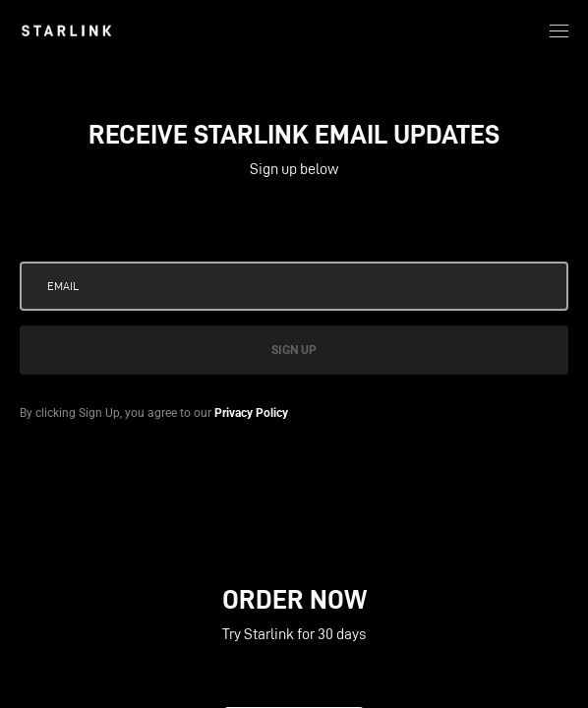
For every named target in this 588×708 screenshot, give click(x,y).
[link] (66, 30)
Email (63, 286)
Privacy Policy (251, 413)
